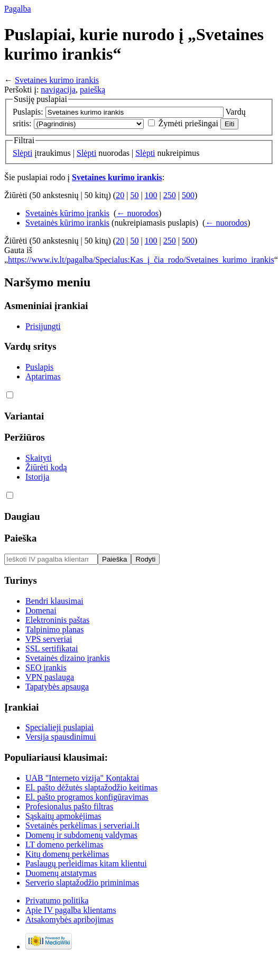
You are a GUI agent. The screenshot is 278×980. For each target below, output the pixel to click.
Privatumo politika (57, 900)
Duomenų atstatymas (61, 873)
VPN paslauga (50, 677)
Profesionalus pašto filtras (69, 806)
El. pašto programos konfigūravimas (87, 797)
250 (170, 195)
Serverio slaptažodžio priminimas (82, 883)
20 (120, 195)
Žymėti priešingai (188, 123)
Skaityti (39, 458)
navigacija (58, 90)
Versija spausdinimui (61, 737)
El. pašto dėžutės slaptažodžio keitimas (91, 787)
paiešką (92, 90)
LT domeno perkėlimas (64, 844)
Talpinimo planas (54, 629)
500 (188, 195)
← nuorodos (137, 213)
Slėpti (22, 153)
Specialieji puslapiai (59, 727)
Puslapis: (28, 112)
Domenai (41, 610)
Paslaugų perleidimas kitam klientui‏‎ (86, 864)
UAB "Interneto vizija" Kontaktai (82, 778)
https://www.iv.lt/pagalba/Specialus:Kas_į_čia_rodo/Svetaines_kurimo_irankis (141, 260)
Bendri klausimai (54, 601)
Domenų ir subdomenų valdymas (81, 835)
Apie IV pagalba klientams (71, 910)
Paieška (20, 538)
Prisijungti (43, 326)
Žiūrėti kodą (46, 467)
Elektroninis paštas (57, 620)
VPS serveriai (49, 639)
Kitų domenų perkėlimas (67, 854)
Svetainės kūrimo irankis (67, 223)
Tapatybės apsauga (57, 687)
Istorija (37, 477)
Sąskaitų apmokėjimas (63, 816)
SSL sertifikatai (52, 648)
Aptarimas (43, 376)
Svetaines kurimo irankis (57, 80)
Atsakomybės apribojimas (69, 920)
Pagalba (18, 9)
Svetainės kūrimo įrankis (67, 213)
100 (151, 195)
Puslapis (39, 367)
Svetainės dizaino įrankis (68, 658)
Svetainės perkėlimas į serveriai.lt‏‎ (82, 825)
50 (134, 195)
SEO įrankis (46, 668)
